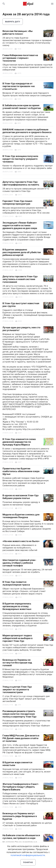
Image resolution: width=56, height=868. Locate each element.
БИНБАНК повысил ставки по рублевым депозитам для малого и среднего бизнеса (27, 131)
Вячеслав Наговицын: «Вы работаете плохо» (18, 32)
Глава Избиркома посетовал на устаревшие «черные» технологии (20, 58)
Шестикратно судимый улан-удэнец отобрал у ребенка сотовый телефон (19, 563)
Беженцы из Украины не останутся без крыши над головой (17, 663)
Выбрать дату (13, 22)
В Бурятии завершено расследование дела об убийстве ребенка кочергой (22, 252)
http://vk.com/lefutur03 (34, 429)
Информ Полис (28, 4)
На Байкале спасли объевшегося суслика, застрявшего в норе (21, 837)
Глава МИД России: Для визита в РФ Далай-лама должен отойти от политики (21, 738)
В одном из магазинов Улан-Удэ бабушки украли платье (21, 497)
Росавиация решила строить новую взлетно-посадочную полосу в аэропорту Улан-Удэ (19, 714)
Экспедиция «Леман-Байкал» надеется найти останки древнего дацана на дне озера (20, 225)
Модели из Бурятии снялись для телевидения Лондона (21, 516)
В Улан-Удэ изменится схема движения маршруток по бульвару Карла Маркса (19, 442)
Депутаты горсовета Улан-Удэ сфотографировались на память (21, 183)
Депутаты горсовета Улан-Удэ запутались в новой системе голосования (20, 279)
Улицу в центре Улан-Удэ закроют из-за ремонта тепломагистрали (17, 689)
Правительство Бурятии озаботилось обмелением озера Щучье (21, 471)
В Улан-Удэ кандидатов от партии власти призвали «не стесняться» (19, 86)
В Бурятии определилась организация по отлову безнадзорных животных (17, 606)
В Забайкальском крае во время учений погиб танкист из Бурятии (22, 107)
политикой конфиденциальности (28, 855)
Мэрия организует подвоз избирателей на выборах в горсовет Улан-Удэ (17, 638)
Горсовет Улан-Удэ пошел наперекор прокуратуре (17, 202)
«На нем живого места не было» (21, 541)
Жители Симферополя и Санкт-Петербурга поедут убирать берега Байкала (21, 787)
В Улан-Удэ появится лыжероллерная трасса (16, 583)
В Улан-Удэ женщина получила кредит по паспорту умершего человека (20, 159)
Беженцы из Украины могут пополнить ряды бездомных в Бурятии (20, 816)
